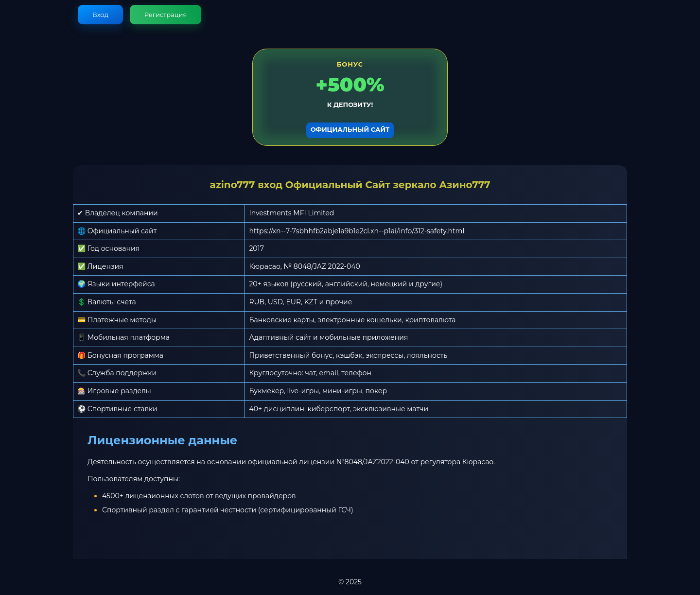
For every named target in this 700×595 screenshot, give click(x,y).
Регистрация (166, 15)
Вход (100, 15)
